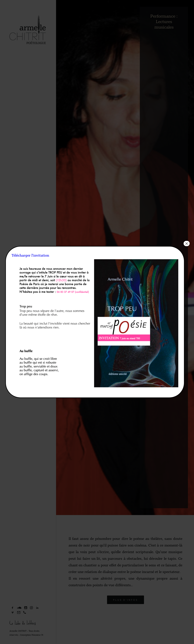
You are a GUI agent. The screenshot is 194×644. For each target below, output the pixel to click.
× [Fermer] (187, 244)
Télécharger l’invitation (30, 256)
